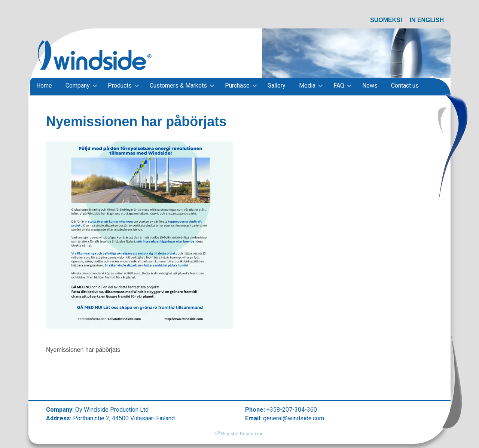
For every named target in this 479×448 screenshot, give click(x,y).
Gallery (277, 86)
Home (44, 86)
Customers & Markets (178, 86)
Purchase (237, 86)
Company (78, 86)
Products (120, 86)
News (370, 86)
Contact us (405, 86)
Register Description (239, 434)
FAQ (339, 86)
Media (307, 86)
